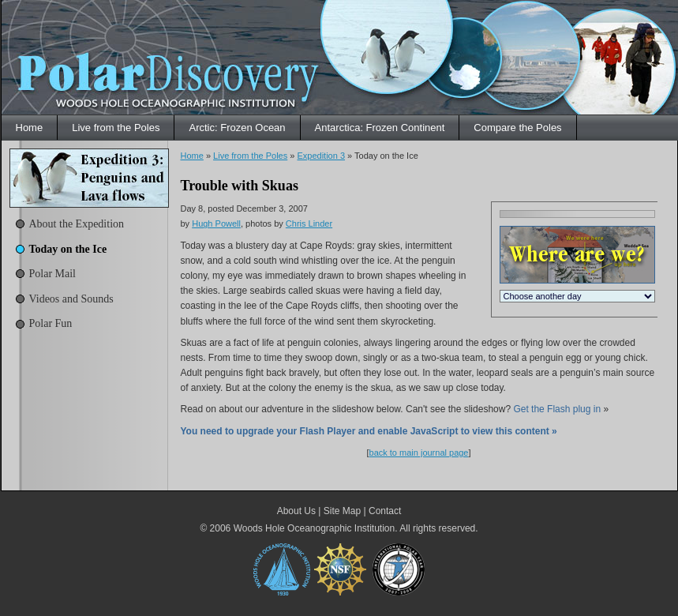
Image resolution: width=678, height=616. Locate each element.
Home (30, 128)
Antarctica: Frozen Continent (380, 128)
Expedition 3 (321, 156)
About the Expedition (77, 224)
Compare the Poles (517, 128)
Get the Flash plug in (557, 409)
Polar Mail (53, 274)
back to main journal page (419, 453)
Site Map (342, 511)
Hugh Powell (216, 223)
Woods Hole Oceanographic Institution (315, 528)
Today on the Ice (68, 249)
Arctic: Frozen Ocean (237, 128)
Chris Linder (309, 223)
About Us (296, 511)
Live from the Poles (116, 128)
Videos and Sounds (71, 299)
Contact (385, 511)
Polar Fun (51, 323)
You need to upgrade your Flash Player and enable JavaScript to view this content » (369, 431)
